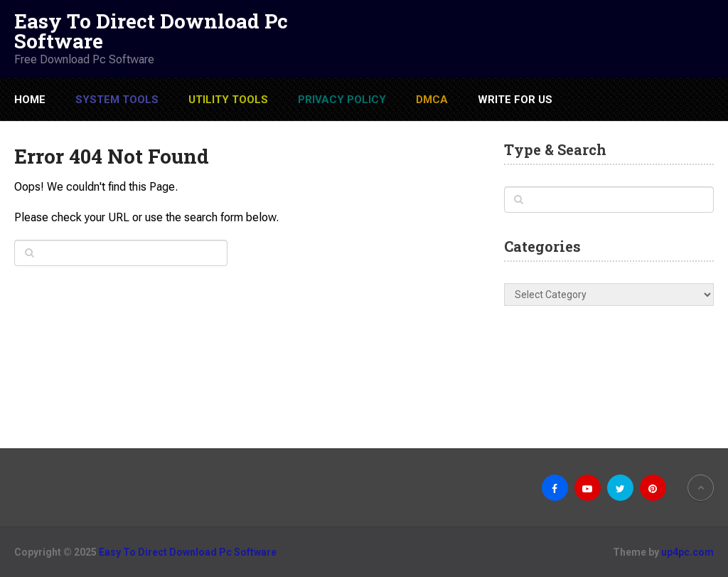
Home (30, 100)
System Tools (117, 100)
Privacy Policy (342, 100)
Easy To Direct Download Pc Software (151, 31)
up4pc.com (687, 552)
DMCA (432, 100)
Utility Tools (228, 100)
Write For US (515, 100)
